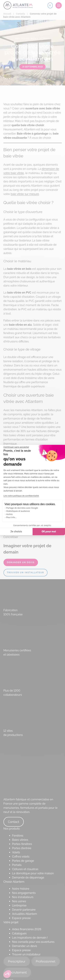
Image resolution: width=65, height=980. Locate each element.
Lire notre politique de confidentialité (21, 496)
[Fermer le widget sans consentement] (16, 447)
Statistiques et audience (18, 511)
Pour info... (11, 517)
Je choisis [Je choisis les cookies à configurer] (16, 532)
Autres (9, 514)
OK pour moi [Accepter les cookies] (49, 532)
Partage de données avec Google (22, 508)
